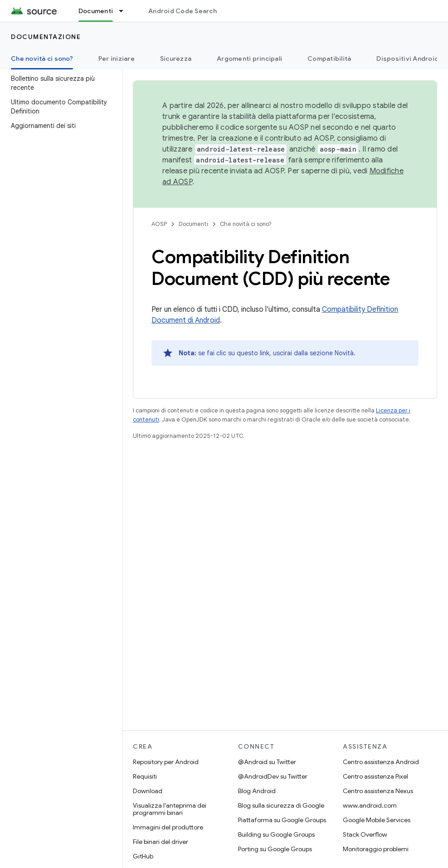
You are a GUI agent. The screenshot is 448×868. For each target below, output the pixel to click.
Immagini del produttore (168, 827)
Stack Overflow (365, 834)
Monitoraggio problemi (376, 849)
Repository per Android (166, 762)
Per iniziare (117, 59)
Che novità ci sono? (246, 224)
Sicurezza (176, 59)
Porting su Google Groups (275, 849)
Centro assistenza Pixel (375, 776)
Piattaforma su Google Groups (282, 820)
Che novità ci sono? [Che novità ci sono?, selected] (42, 59)
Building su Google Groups (276, 834)
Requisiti (145, 776)
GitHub (143, 856)
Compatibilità (329, 59)
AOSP (159, 224)
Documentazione (46, 37)
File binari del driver (161, 842)
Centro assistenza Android (381, 762)
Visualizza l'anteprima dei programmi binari (170, 809)
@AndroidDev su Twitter (273, 776)
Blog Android (257, 791)
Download (148, 791)
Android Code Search (183, 11)
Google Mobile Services (377, 820)
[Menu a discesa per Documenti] (125, 11)
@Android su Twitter (267, 762)
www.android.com (370, 805)
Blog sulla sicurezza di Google (281, 805)
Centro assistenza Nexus (378, 791)
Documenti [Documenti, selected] (96, 11)
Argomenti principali (249, 59)
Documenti (193, 224)
